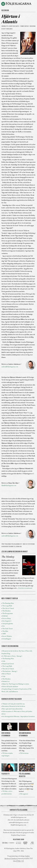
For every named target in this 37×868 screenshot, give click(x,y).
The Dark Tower (8, 629)
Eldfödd (5, 616)
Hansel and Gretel (8, 664)
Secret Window (7, 636)
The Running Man (8, 603)
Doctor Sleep (7, 619)
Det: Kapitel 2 (7, 621)
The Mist (5, 631)
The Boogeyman (8, 614)
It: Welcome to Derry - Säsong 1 (12, 656)
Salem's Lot (6, 682)
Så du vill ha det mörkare (10, 687)
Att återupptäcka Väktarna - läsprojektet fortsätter (18, 717)
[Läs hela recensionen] (25, 588)
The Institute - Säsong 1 (10, 671)
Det (4, 626)
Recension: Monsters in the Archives (14, 706)
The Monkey (8, 557)
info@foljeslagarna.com (19, 817)
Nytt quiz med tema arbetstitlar (12, 709)
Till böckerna (24, 753)
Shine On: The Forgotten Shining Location (16, 684)
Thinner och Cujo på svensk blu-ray (14, 704)
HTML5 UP (20, 861)
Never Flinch (7, 674)
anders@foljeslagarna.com (10, 367)
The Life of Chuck (8, 609)
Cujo (4, 676)
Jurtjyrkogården (8, 624)
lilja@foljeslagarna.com (9, 486)
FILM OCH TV (5, 774)
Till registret (24, 794)
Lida (4, 661)
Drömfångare (7, 639)
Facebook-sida (8, 833)
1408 (4, 634)
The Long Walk (7, 606)
